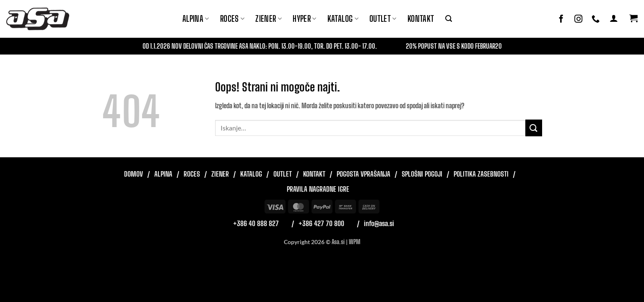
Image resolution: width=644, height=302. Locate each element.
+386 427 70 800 (321, 223)
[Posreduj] (534, 128)
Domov (134, 174)
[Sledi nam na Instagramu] (578, 19)
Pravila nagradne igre (318, 189)
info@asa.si (379, 223)
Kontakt (421, 19)
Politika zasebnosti (481, 174)
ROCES (232, 19)
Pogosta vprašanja (364, 174)
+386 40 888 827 (256, 223)
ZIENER (269, 19)
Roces (192, 174)
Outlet (383, 19)
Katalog (343, 19)
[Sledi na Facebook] (561, 19)
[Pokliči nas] (596, 19)
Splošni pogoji (422, 174)
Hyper (305, 19)
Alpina (196, 19)
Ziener (220, 174)
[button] (449, 19)
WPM (354, 242)
